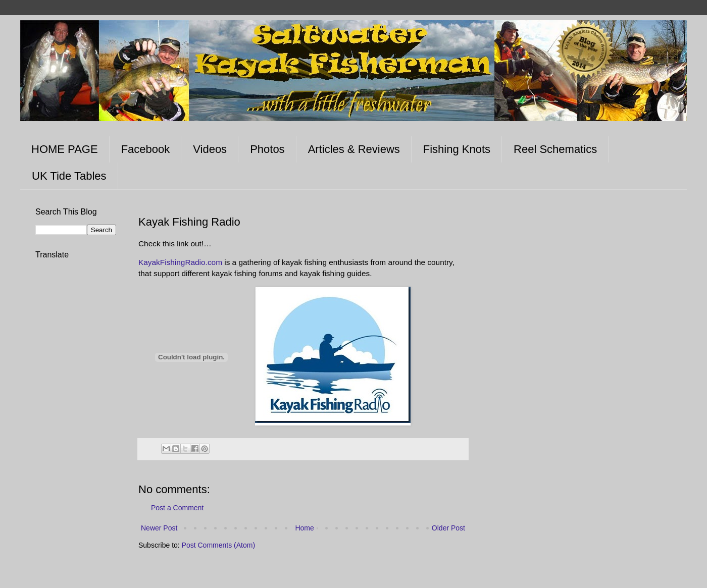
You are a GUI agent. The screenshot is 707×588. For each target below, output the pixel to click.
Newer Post (159, 528)
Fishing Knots (457, 149)
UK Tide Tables (69, 176)
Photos (267, 149)
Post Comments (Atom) (218, 545)
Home (304, 528)
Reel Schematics (555, 149)
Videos (210, 149)
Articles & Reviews (354, 149)
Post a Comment (177, 508)
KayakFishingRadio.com (180, 262)
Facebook (146, 149)
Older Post (448, 528)
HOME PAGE (65, 149)
